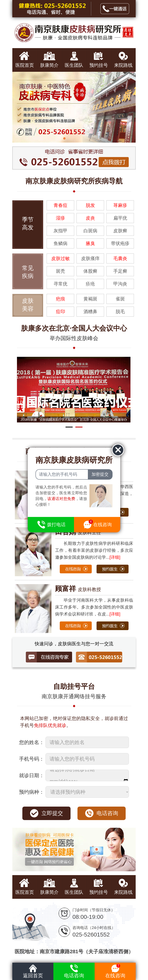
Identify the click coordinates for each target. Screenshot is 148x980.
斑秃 (61, 271)
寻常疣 (61, 284)
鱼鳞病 (61, 243)
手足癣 (120, 271)
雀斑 (120, 299)
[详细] (115, 557)
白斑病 (90, 231)
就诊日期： (32, 775)
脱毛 (120, 311)
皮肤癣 (120, 231)
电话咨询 (107, 813)
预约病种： (32, 792)
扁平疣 (120, 218)
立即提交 (52, 813)
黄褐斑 (90, 299)
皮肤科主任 (78, 533)
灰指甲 (61, 231)
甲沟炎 (120, 284)
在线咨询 (115, 971)
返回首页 (33, 971)
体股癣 (90, 271)
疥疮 (90, 284)
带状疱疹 (120, 243)
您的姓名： (32, 742)
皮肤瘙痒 (90, 258)
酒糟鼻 (90, 311)
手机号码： (32, 759)
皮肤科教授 (78, 589)
